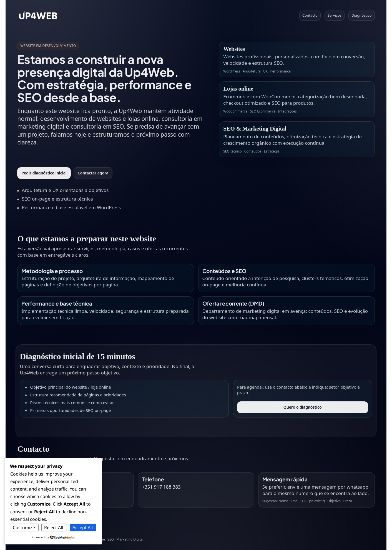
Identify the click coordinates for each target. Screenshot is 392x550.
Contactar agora (93, 173)
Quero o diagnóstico (303, 407)
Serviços (335, 15)
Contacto (310, 15)
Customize (24, 527)
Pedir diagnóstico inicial (44, 173)
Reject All (54, 527)
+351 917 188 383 (161, 487)
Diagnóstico (361, 15)
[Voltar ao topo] (38, 16)
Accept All (83, 527)
